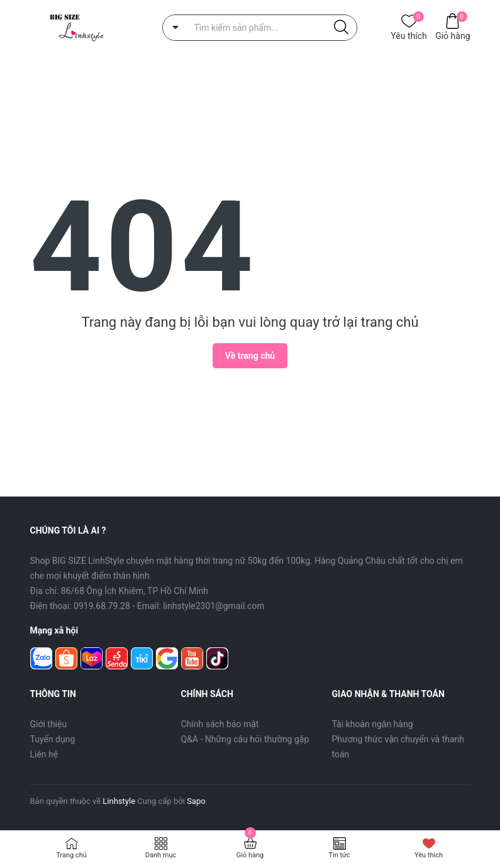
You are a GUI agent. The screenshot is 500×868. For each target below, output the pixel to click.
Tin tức (339, 855)
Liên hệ (44, 754)
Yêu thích (408, 35)
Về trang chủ (250, 356)
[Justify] (341, 28)
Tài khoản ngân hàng (373, 724)
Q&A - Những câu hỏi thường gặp (245, 739)
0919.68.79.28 (102, 606)
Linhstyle (119, 801)
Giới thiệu (49, 724)
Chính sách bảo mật (220, 724)
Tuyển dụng (53, 739)
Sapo (196, 801)
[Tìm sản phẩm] (260, 28)
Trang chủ (71, 855)
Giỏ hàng (453, 35)
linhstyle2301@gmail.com (214, 606)
